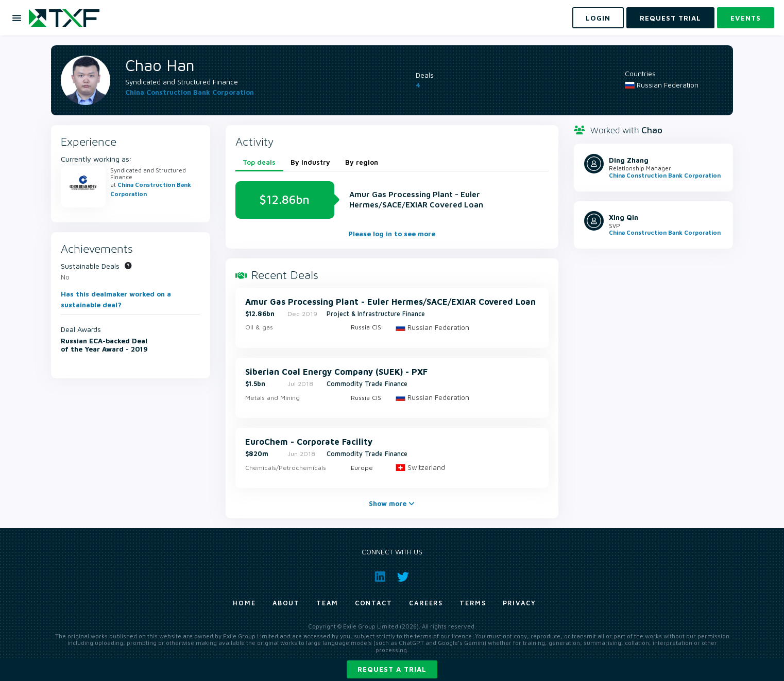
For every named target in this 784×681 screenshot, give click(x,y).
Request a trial (392, 669)
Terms (473, 603)
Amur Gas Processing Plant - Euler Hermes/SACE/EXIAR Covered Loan (390, 302)
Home (244, 603)
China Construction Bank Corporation (190, 92)
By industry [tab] (310, 162)
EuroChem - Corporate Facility (309, 442)
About (286, 603)
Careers (426, 603)
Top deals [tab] (259, 162)
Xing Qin (624, 217)
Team (327, 603)
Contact (374, 603)
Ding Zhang (629, 160)
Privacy (519, 603)
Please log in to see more (392, 234)
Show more (392, 503)
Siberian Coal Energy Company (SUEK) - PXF (336, 372)
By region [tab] (362, 162)
